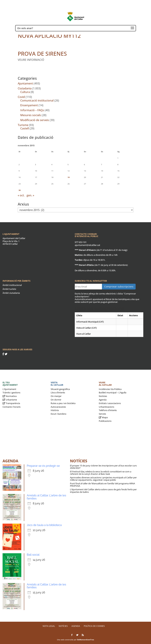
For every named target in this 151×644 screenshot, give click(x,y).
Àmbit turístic (9, 289)
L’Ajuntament (9, 389)
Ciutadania (25, 88)
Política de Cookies (94, 626)
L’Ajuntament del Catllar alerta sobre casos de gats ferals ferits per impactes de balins (103, 491)
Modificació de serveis (35, 120)
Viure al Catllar (105, 384)
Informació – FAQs (32, 110)
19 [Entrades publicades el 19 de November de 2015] (69, 177)
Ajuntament (25, 83)
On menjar (56, 396)
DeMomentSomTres (86, 640)
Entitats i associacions (110, 403)
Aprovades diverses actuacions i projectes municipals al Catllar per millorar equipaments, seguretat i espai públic (103, 479)
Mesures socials (31, 115)
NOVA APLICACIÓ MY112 (49, 36)
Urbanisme (10, 400)
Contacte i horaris (12, 407)
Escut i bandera (58, 414)
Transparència (11, 403)
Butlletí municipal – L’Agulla (113, 392)
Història (55, 410)
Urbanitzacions (106, 407)
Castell (25, 128)
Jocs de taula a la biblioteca (44, 525)
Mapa (103, 417)
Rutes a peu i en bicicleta (63, 403)
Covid (21, 97)
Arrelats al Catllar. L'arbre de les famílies (46, 497)
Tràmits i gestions (11, 392)
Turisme (23, 125)
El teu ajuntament (10, 384)
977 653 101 (81, 242)
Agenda (103, 400)
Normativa (10, 396)
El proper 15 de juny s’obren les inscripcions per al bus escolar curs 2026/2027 (103, 467)
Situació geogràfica (60, 389)
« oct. (21, 195)
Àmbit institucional (12, 285)
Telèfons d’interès (108, 410)
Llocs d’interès (58, 392)
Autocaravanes (58, 407)
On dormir (56, 400)
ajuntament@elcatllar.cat (87, 245)
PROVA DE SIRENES (42, 54)
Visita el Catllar (57, 384)
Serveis (102, 414)
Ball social (33, 555)
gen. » (30, 195)
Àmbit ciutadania (11, 293)
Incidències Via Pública (110, 389)
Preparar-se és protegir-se (43, 466)
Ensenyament (29, 105)
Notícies (103, 396)
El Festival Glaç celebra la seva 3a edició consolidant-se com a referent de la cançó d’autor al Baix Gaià (101, 473)
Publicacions (105, 421)
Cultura (25, 92)
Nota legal (49, 626)
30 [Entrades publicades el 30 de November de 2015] (20, 190)
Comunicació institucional (37, 100)
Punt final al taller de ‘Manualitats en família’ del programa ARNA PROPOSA (102, 485)
